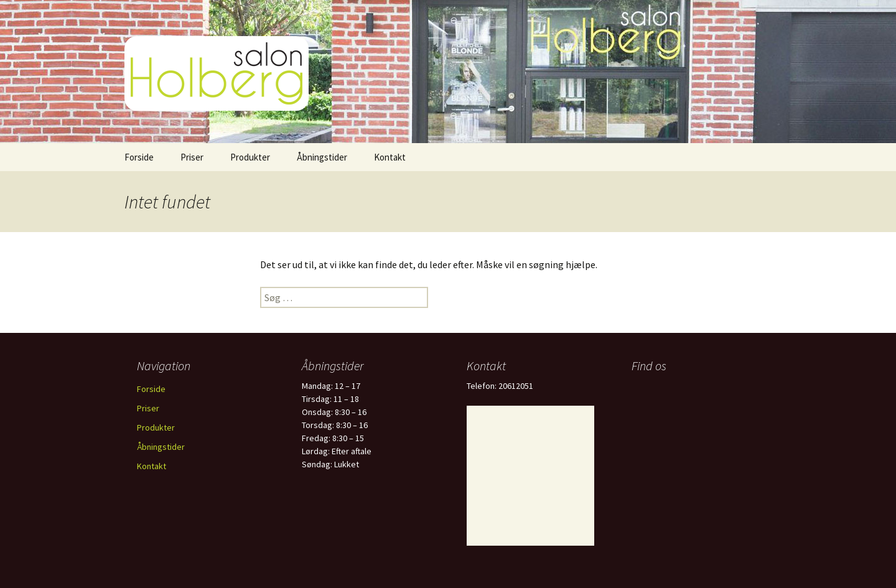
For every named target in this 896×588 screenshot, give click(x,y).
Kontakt (390, 157)
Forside (139, 157)
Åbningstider (322, 157)
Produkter (250, 157)
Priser (192, 157)
